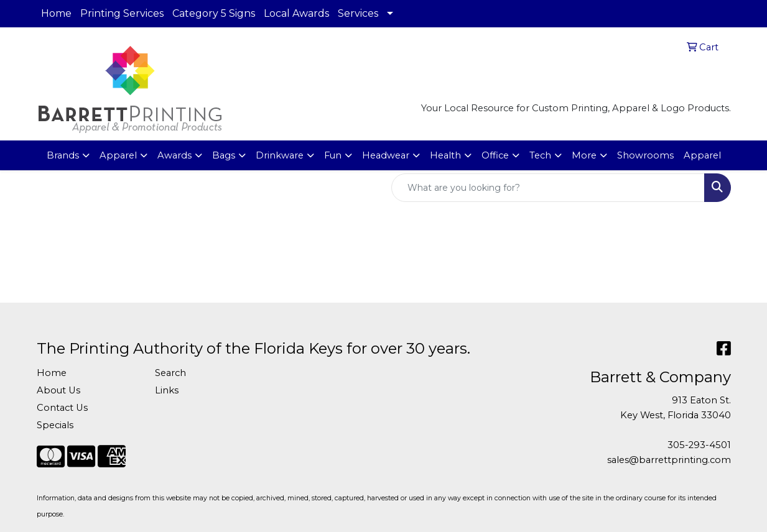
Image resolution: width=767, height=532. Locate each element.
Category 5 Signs (214, 13)
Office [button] (495, 155)
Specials (55, 425)
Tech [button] (540, 155)
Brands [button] (63, 155)
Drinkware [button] (280, 155)
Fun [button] (333, 155)
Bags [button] (224, 155)
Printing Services (122, 13)
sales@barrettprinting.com (669, 460)
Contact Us (62, 408)
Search (170, 373)
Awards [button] (174, 155)
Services (358, 13)
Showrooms (645, 155)
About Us (58, 390)
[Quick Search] (548, 188)
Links (167, 390)
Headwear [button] (386, 155)
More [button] (584, 155)
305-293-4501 (699, 445)
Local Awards (296, 13)
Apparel (702, 155)
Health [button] (445, 155)
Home (56, 13)
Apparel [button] (118, 155)
